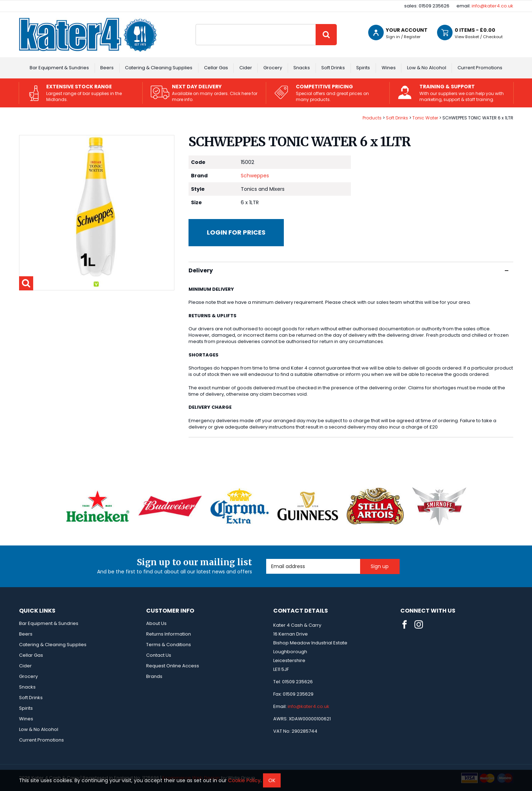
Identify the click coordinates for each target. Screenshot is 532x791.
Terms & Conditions (169, 645)
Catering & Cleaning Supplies (159, 68)
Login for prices (236, 232)
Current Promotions (480, 68)
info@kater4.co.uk (492, 6)
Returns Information (169, 634)
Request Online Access (173, 666)
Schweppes (255, 176)
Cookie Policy (244, 780)
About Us (156, 623)
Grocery (273, 68)
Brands (154, 676)
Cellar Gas (216, 68)
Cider (246, 68)
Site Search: (196, 24)
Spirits (363, 68)
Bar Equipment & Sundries (59, 68)
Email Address (266, 559)
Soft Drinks (333, 68)
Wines (389, 68)
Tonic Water (425, 118)
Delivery (348, 270)
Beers (107, 68)
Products (372, 118)
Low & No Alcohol (427, 68)
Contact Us (159, 655)
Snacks (302, 68)
